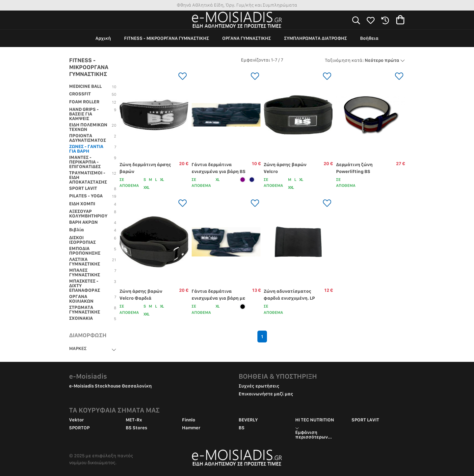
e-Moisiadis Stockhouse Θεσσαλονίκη (110, 386)
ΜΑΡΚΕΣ (78, 348)
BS (242, 428)
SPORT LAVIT (365, 420)
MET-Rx (134, 420)
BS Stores (136, 428)
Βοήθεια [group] (369, 38)
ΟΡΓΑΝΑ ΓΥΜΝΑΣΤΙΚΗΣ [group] (247, 38)
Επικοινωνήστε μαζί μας (266, 394)
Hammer (191, 428)
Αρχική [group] (103, 38)
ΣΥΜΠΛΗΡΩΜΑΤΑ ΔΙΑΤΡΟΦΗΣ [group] (316, 38)
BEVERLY (248, 420)
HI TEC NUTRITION (315, 420)
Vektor (77, 420)
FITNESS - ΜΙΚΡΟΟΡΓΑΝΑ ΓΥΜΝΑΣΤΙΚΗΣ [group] (167, 38)
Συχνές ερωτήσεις (259, 386)
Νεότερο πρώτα (365, 60)
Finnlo (189, 420)
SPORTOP (79, 428)
